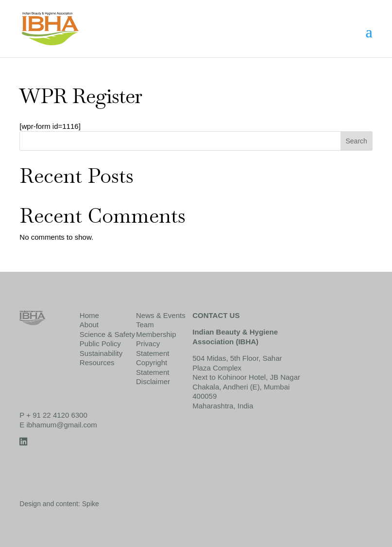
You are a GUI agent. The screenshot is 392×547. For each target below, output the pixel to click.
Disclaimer (153, 381)
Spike (91, 504)
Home (89, 315)
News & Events (161, 315)
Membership (156, 334)
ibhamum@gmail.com (62, 425)
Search (356, 141)
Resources (97, 362)
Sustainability (101, 353)
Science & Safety (107, 334)
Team (145, 325)
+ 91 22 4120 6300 (57, 415)
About (89, 325)
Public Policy (100, 344)
